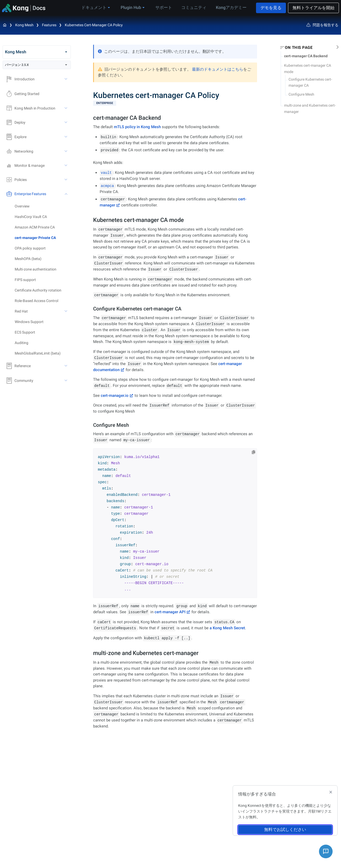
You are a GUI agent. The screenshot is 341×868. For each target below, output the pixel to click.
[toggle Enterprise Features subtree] (66, 194)
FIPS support (25, 280)
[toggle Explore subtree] (66, 137)
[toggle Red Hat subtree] (66, 311)
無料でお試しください (285, 830)
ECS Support (25, 332)
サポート (166, 7)
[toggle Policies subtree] (66, 180)
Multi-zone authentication (36, 269)
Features (49, 25)
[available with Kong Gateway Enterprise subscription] (175, 103)
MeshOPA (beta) (28, 259)
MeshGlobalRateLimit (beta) (38, 353)
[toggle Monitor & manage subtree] (66, 165)
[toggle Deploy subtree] (66, 122)
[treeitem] (43, 238)
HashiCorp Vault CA (31, 217)
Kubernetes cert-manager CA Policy (94, 25)
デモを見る (271, 8)
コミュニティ (195, 7)
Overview (22, 206)
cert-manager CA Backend (306, 56)
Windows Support (29, 322)
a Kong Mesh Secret (227, 628)
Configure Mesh (301, 94)
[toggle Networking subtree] (66, 151)
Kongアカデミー (231, 7)
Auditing (22, 343)
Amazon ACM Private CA (35, 227)
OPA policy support (30, 248)
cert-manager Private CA (35, 238)
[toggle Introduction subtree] (66, 79)
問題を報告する (322, 25)
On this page (299, 48)
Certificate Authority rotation (38, 290)
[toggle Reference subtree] (66, 366)
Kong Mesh (24, 25)
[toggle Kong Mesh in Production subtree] (66, 108)
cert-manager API (170, 612)
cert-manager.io (115, 396)
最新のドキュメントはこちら (218, 69)
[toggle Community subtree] (66, 381)
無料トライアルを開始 (313, 8)
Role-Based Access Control (36, 301)
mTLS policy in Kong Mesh (137, 127)
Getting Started (23, 94)
